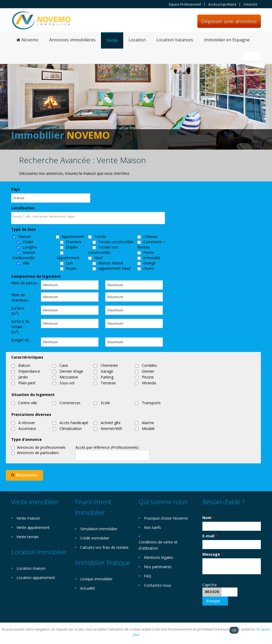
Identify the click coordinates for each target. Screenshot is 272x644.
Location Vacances (175, 40)
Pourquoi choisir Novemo (166, 518)
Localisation (23, 208)
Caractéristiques (27, 357)
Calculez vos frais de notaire (104, 547)
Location (137, 40)
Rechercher (24, 475)
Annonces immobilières (72, 40)
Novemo (27, 40)
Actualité (88, 588)
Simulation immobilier (99, 529)
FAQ (148, 576)
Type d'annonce (26, 439)
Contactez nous (158, 585)
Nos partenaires (158, 567)
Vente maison (28, 518)
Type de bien (24, 229)
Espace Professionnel (185, 5)
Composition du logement (36, 276)
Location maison (31, 568)
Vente (112, 40)
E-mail (210, 536)
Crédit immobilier (95, 538)
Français (253, 56)
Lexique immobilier (96, 579)
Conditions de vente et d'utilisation (158, 545)
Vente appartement (33, 527)
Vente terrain (27, 537)
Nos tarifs (152, 527)
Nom (209, 518)
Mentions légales (159, 557)
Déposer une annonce (229, 21)
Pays (16, 189)
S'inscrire (250, 5)
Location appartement (36, 578)
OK (234, 630)
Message (213, 554)
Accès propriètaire (222, 5)
